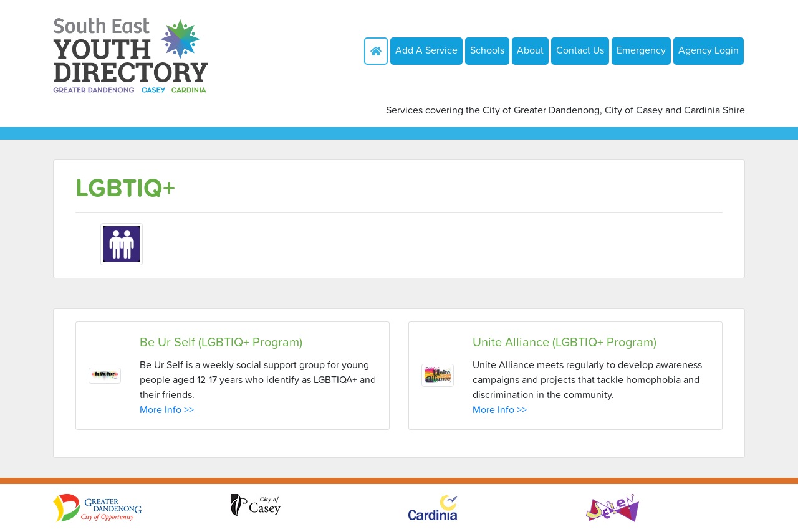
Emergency (641, 50)
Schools (487, 50)
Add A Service (426, 50)
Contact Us (580, 50)
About (530, 50)
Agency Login (709, 50)
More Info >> (167, 409)
